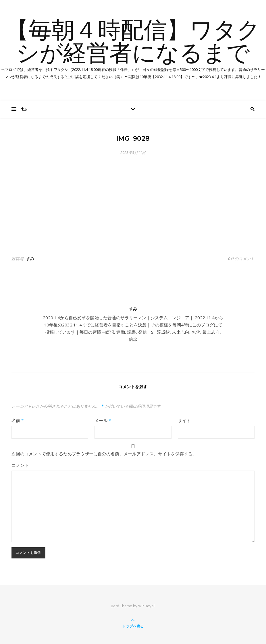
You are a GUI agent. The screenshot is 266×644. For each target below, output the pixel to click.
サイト (184, 420)
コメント (20, 465)
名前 (18, 420)
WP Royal (146, 606)
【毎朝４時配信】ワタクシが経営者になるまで (133, 43)
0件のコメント (241, 259)
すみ (30, 259)
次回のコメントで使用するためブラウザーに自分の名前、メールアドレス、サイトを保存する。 (104, 454)
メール (103, 420)
